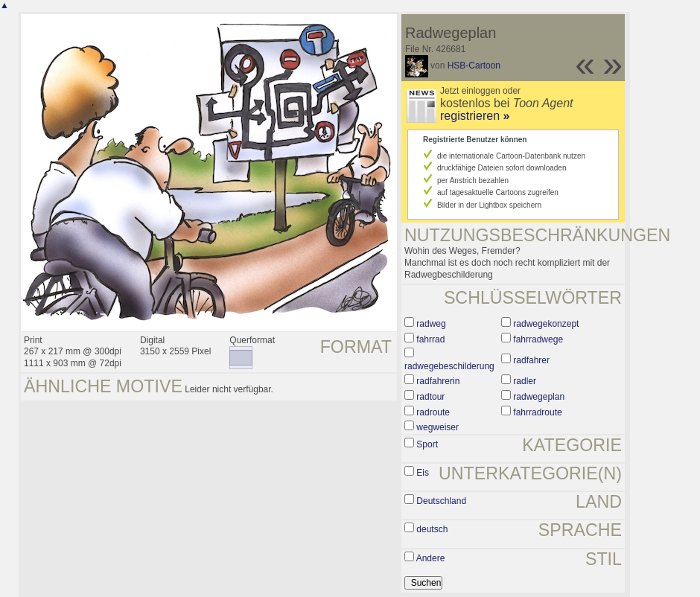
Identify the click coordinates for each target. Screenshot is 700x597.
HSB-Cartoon (474, 66)
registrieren (475, 116)
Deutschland (441, 501)
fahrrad (430, 339)
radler (525, 381)
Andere (431, 558)
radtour (430, 397)
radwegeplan (539, 397)
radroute (433, 412)
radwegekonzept (546, 324)
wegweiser (437, 427)
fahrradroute (537, 412)
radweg (431, 324)
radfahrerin (438, 381)
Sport (427, 444)
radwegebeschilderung (449, 366)
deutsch (432, 529)
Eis (423, 473)
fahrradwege (538, 339)
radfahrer (531, 360)
